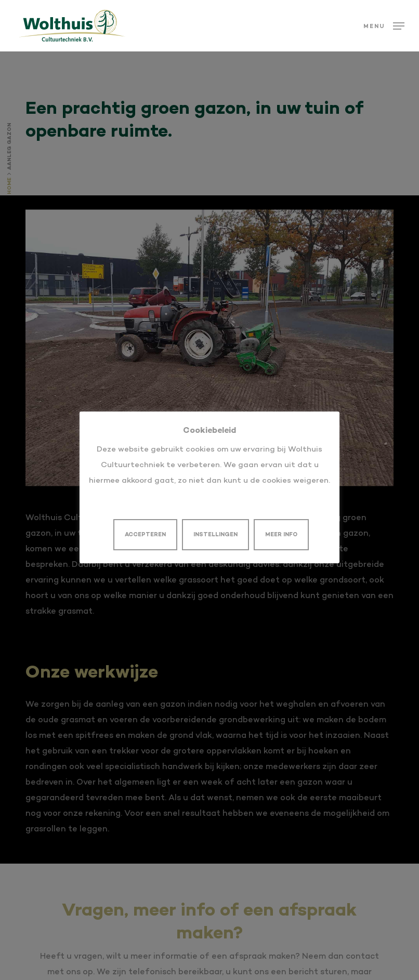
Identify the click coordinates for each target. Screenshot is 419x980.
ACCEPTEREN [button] (145, 535)
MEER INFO (281, 535)
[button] (384, 26)
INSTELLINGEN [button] (215, 535)
